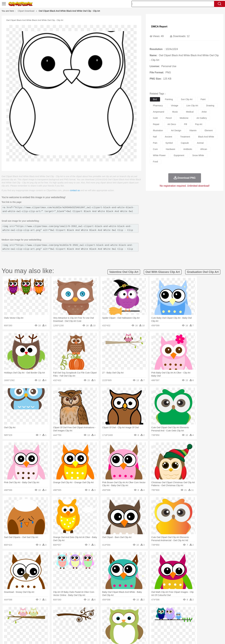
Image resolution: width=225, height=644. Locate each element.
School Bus (97, 625)
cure (155, 149)
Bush (150, 611)
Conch (65, 611)
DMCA (187, 638)
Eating (139, 630)
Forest (170, 611)
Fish (107, 616)
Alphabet (156, 625)
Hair (116, 620)
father (133, 620)
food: (24, 629)
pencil (169, 118)
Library (124, 625)
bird (155, 99)
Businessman (72, 620)
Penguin (165, 616)
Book (50, 625)
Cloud (156, 611)
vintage (175, 106)
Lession (176, 625)
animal (200, 143)
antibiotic (188, 149)
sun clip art (187, 99)
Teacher (43, 625)
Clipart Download (26, 11)
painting (169, 99)
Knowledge (115, 625)
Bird (43, 616)
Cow (72, 616)
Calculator (166, 625)
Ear (88, 620)
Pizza (132, 630)
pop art (199, 124)
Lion (137, 616)
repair (156, 124)
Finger (154, 620)
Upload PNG (198, 638)
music (175, 112)
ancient (169, 137)
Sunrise (125, 611)
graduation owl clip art (203, 272)
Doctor (82, 620)
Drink (56, 630)
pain (155, 143)
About (146, 638)
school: (25, 625)
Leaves (49, 611)
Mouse (152, 616)
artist (204, 112)
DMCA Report (159, 27)
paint (203, 99)
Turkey (180, 616)
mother (61, 620)
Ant (32, 616)
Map (106, 625)
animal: (25, 615)
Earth (72, 611)
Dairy (41, 630)
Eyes (94, 620)
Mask (33, 620)
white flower (159, 155)
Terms (155, 638)
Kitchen (116, 630)
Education (86, 625)
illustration (158, 130)
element (209, 130)
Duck (84, 616)
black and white (206, 137)
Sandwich (87, 630)
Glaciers (93, 611)
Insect (130, 616)
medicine (184, 118)
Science (133, 625)
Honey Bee (121, 616)
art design (176, 130)
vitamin (193, 130)
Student (34, 625)
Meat (79, 630)
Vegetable (107, 630)
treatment (185, 137)
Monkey (144, 616)
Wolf (187, 616)
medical (190, 112)
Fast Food (65, 630)
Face (147, 620)
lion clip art (192, 106)
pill (186, 124)
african (204, 149)
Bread (146, 630)
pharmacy (158, 106)
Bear (38, 616)
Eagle (91, 616)
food (156, 162)
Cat (58, 616)
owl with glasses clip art (163, 272)
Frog (112, 616)
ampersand (159, 112)
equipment (179, 155)
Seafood (97, 630)
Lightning (109, 611)
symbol (169, 143)
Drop (163, 611)
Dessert (49, 630)
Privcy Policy (166, 638)
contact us (75, 190)
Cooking (154, 630)
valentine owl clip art (124, 272)
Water (143, 611)
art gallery (202, 118)
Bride (46, 620)
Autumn (41, 611)
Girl (121, 620)
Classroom (59, 625)
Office (148, 625)
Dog (78, 616)
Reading (69, 625)
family (53, 620)
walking (102, 620)
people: (25, 620)
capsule (185, 143)
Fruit (73, 630)
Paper (141, 625)
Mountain (134, 611)
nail (155, 137)
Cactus (57, 611)
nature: (24, 611)
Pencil (77, 625)
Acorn (33, 611)
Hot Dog (163, 630)
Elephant (99, 616)
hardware (171, 149)
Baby (39, 620)
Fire (78, 611)
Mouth (140, 620)
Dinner (124, 630)
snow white (198, 155)
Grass (101, 611)
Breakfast (33, 630)
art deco (172, 124)
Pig (159, 616)
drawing (210, 106)
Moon (117, 611)
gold (155, 118)
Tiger (173, 616)
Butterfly (51, 616)
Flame (84, 611)
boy (127, 620)
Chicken (65, 616)
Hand (161, 620)
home (110, 620)
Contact (177, 638)
